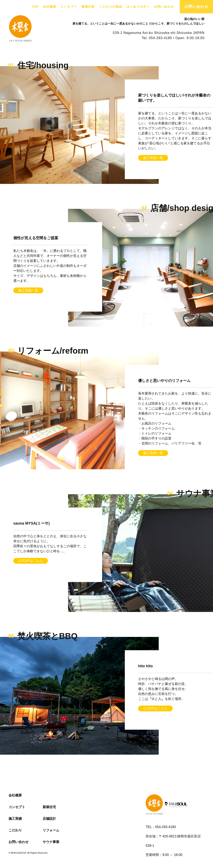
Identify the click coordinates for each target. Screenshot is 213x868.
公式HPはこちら (31, 561)
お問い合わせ (164, 7)
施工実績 (15, 819)
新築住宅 (49, 807)
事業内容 (88, 7)
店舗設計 (49, 819)
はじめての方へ (138, 7)
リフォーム (51, 830)
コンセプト (69, 7)
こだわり (15, 830)
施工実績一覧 (153, 158)
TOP (35, 7)
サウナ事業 (51, 842)
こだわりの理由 (111, 7)
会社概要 (50, 7)
